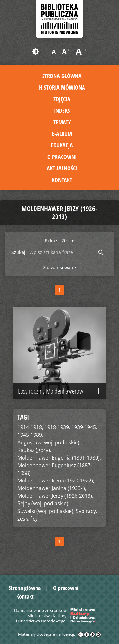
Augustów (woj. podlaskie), (49, 442)
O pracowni (62, 157)
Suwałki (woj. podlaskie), (46, 511)
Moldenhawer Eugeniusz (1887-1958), (55, 469)
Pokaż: (52, 240)
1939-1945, (84, 427)
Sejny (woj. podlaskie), (43, 503)
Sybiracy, (86, 511)
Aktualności (62, 168)
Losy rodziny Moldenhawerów (60, 391)
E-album (62, 134)
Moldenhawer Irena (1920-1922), (56, 481)
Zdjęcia (62, 99)
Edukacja (62, 145)
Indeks (62, 110)
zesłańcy (28, 519)
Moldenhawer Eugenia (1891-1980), (59, 458)
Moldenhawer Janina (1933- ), (52, 488)
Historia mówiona (62, 87)
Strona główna (62, 76)
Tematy (62, 122)
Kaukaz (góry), (34, 450)
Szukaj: (19, 252)
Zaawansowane (60, 267)
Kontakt (62, 180)
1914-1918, (30, 427)
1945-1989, (30, 435)
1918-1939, (57, 427)
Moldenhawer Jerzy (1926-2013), (55, 496)
